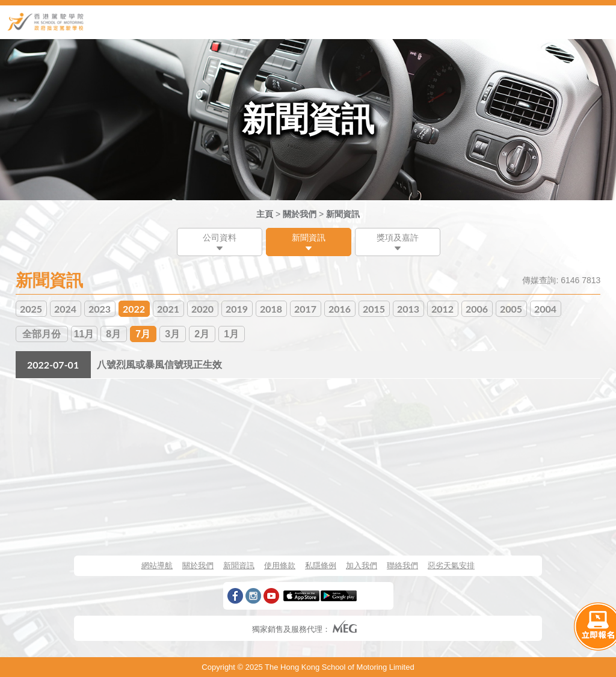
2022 (134, 309)
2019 (237, 309)
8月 (113, 334)
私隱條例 (321, 565)
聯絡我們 (402, 565)
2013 (408, 309)
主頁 (265, 214)
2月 (202, 334)
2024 (65, 309)
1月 (231, 334)
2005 (511, 309)
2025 (31, 309)
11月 (84, 334)
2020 (202, 309)
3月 (172, 334)
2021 (168, 309)
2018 (271, 309)
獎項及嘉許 (398, 237)
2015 (374, 309)
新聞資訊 (343, 214)
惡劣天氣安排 (451, 565)
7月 (143, 334)
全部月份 (42, 334)
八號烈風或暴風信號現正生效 (159, 365)
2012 (442, 309)
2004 (545, 309)
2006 (477, 309)
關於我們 (300, 214)
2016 (340, 309)
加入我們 (362, 565)
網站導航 (157, 565)
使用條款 (280, 565)
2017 (305, 309)
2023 (100, 309)
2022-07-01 (53, 365)
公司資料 (220, 237)
